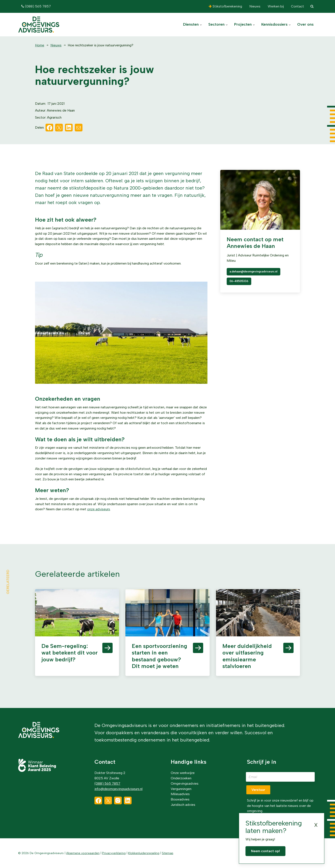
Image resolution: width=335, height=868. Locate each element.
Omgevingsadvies (185, 783)
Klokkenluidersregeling (144, 853)
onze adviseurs (99, 509)
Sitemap (168, 853)
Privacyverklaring (114, 853)
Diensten (192, 24)
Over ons (305, 24)
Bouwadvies (180, 799)
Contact (297, 6)
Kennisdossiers (276, 24)
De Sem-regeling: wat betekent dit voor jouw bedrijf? (70, 653)
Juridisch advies (183, 805)
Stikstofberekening (225, 6)
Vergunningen (181, 789)
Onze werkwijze (183, 773)
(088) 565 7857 (36, 6)
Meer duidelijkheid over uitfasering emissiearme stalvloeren (247, 656)
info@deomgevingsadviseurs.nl (118, 789)
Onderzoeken (181, 778)
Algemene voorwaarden (83, 853)
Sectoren (218, 24)
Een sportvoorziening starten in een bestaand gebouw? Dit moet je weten (159, 656)
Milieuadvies (180, 794)
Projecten (245, 24)
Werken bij (275, 6)
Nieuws (254, 6)
